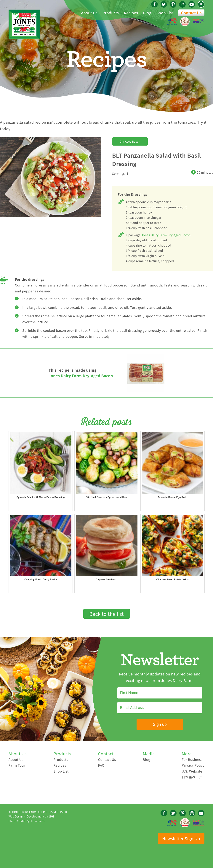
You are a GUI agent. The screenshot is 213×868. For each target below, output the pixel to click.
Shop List (61, 771)
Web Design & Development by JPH (31, 816)
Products (61, 759)
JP (201, 4)
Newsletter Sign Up (181, 838)
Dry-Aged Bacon (130, 141)
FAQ (101, 765)
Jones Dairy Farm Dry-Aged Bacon (81, 376)
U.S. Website (192, 771)
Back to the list (107, 614)
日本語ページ (192, 777)
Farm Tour (17, 765)
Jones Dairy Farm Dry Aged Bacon (166, 235)
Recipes (60, 765)
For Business (192, 759)
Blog (147, 759)
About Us (16, 759)
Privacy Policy (193, 765)
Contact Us (191, 13)
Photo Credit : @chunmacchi (27, 821)
